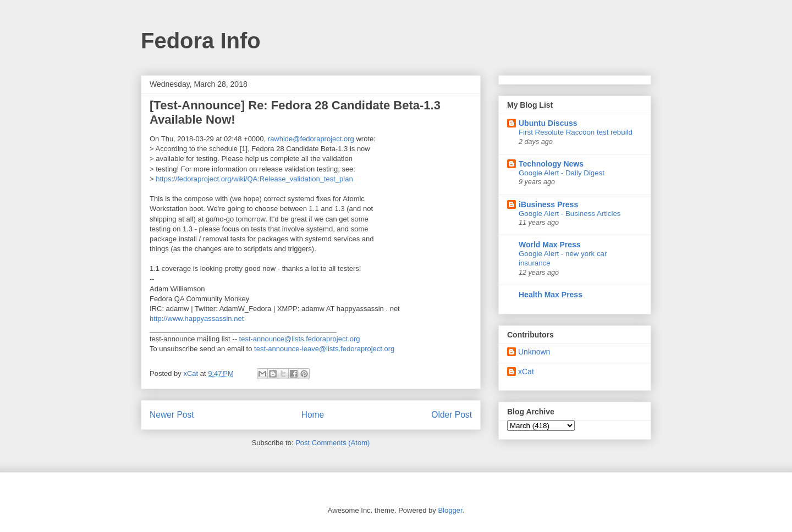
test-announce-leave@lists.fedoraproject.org (324, 349)
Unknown (534, 352)
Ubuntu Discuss (548, 123)
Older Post (452, 415)
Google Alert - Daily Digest (562, 173)
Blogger (450, 510)
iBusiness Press (548, 204)
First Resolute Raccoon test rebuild (576, 132)
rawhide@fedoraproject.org (311, 139)
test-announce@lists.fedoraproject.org (300, 339)
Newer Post (172, 415)
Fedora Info (201, 41)
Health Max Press (551, 295)
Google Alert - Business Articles (570, 214)
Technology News (551, 164)
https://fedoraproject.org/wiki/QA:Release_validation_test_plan (254, 179)
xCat (526, 372)
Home (313, 415)
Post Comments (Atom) (332, 443)
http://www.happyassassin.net (197, 318)
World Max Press (550, 245)
